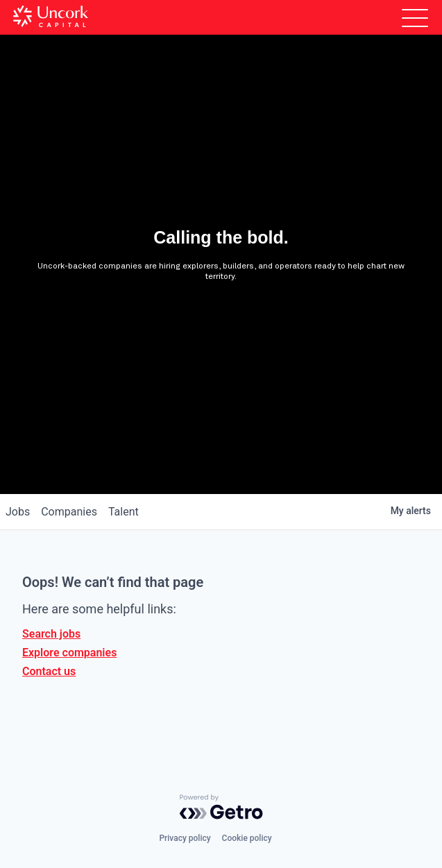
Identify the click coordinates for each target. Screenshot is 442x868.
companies (69, 512)
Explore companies (69, 653)
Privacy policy (185, 838)
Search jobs (51, 634)
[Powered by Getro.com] (221, 807)
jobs (18, 512)
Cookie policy (247, 838)
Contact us (49, 671)
